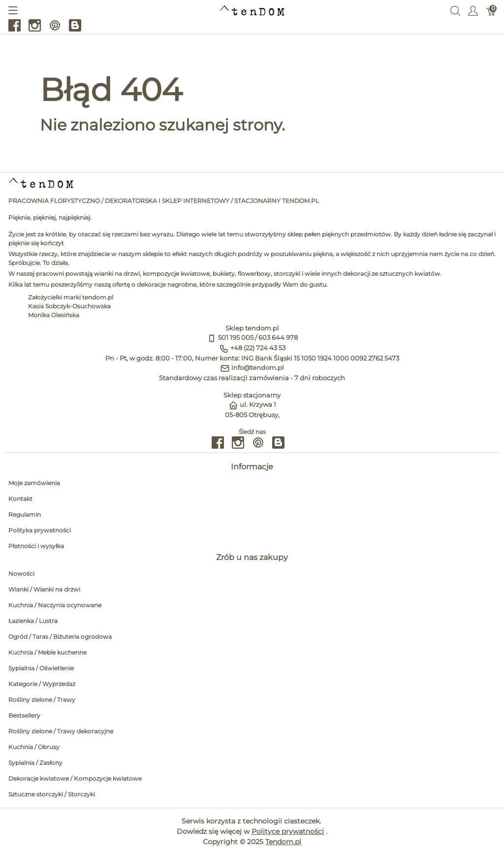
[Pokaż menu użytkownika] (473, 10)
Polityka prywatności (40, 530)
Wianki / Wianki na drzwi (44, 589)
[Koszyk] (491, 10)
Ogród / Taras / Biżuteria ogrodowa (60, 637)
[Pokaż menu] (13, 10)
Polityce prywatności (288, 831)
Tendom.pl (283, 842)
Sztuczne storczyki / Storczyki (52, 794)
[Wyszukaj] (455, 10)
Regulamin (25, 514)
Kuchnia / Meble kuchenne (47, 652)
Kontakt (20, 499)
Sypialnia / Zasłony (35, 763)
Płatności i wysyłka (36, 546)
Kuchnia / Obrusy (34, 747)
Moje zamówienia (34, 483)
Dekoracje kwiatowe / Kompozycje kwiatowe (75, 778)
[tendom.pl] (252, 10)
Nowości (21, 574)
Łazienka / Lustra (33, 621)
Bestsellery (24, 715)
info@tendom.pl (258, 368)
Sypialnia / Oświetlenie (41, 668)
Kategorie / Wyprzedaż (42, 684)
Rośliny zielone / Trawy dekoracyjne (61, 731)
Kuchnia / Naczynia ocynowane (55, 605)
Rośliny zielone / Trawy (42, 700)
